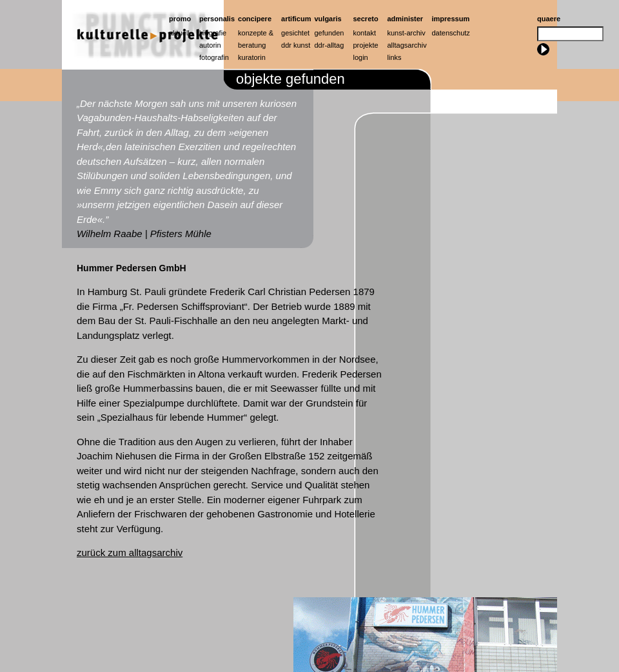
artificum (296, 19)
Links (395, 57)
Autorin (210, 45)
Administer (406, 19)
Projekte (366, 45)
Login (361, 57)
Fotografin (214, 57)
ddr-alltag (329, 45)
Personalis (217, 19)
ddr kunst (296, 45)
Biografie (213, 33)
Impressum (451, 19)
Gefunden (329, 33)
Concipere (255, 19)
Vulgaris (328, 19)
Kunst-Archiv (407, 33)
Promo (180, 19)
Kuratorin (252, 57)
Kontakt (365, 33)
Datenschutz (451, 33)
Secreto (366, 19)
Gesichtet (295, 33)
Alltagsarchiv (407, 45)
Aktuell (179, 33)
